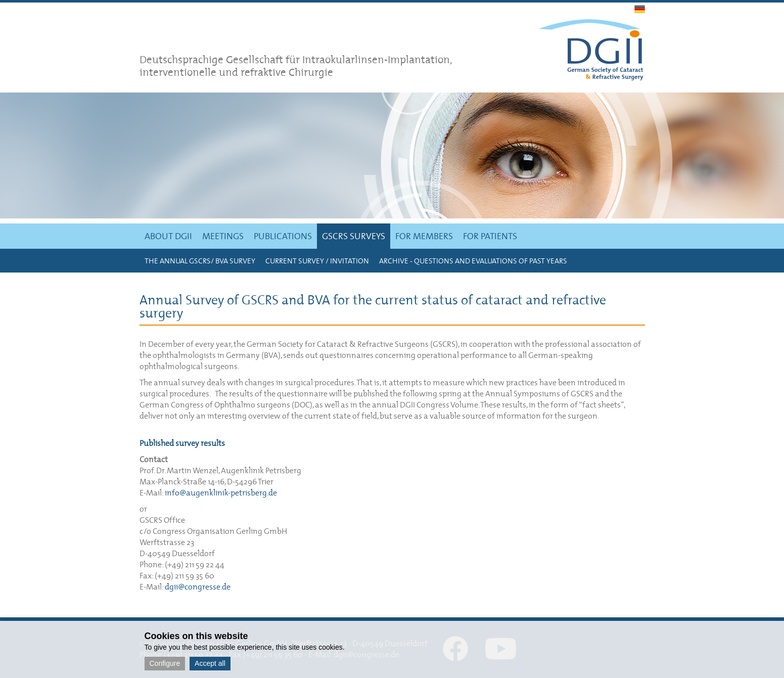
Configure (165, 663)
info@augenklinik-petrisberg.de (221, 492)
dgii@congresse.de (198, 586)
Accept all (210, 663)
